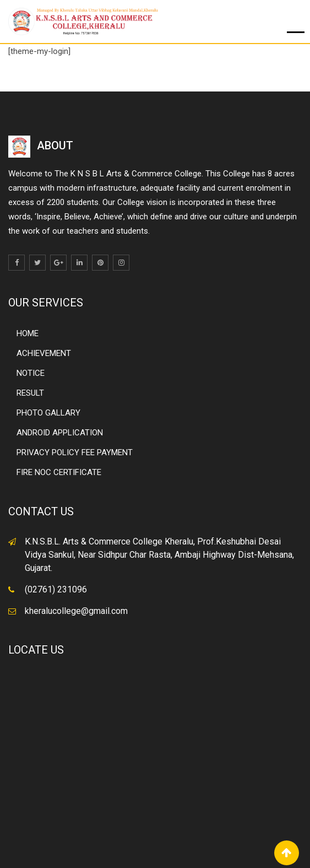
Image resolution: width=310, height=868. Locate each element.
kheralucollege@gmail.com (76, 611)
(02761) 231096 (56, 589)
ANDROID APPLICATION (60, 433)
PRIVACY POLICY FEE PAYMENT (75, 452)
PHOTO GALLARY (48, 413)
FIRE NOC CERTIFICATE (59, 472)
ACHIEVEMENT (44, 353)
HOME (28, 333)
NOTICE (31, 373)
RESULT (30, 393)
